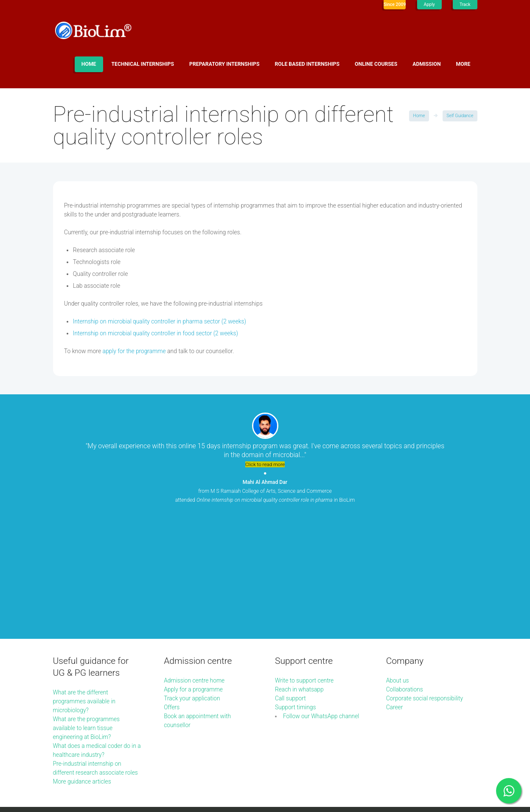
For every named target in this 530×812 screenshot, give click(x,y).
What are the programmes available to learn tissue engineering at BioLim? (87, 612)
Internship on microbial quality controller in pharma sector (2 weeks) (161, 321)
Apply (429, 4)
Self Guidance (460, 116)
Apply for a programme (194, 573)
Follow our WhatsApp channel (322, 600)
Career (395, 591)
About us (398, 565)
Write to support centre (305, 565)
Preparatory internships (224, 64)
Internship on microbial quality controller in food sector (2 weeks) (157, 333)
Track (465, 4)
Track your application (192, 582)
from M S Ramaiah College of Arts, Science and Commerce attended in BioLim (265, 491)
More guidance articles (83, 666)
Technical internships (143, 64)
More (463, 64)
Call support (291, 582)
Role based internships (307, 64)
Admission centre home (195, 565)
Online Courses (376, 64)
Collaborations (405, 573)
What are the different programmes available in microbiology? (85, 585)
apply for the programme (135, 351)
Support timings (296, 591)
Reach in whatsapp (300, 573)
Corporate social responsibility (425, 582)
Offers (172, 591)
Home (89, 64)
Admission (426, 64)
